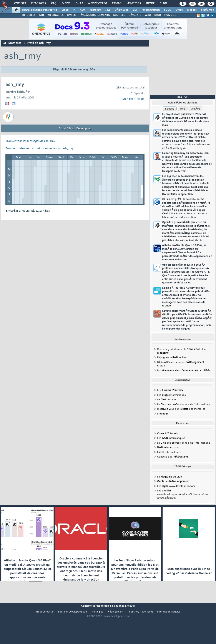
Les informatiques (171, 395)
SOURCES (119, 15)
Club (163, 3)
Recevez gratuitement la (179, 349)
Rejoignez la (172, 358)
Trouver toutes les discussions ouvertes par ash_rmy (39, 149)
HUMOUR (170, 15)
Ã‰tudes (134, 3)
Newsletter (97, 3)
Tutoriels (38, 3)
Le (162, 400)
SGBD (168, 10)
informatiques (169, 452)
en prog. (169, 448)
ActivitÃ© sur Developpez (75, 129)
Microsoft (95, 10)
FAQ (54, 3)
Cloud (65, 10)
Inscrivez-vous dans (184, 371)
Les (170, 390)
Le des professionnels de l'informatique (184, 404)
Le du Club (169, 477)
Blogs (66, 3)
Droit (150, 3)
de (173, 481)
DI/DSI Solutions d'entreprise (40, 10)
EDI (135, 10)
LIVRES (71, 15)
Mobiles (192, 10)
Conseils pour (173, 457)
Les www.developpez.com (176, 486)
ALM (82, 10)
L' (163, 414)
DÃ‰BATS (135, 15)
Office (179, 10)
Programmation (151, 10)
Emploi (117, 3)
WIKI (148, 15)
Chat (79, 3)
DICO (158, 15)
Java (108, 10)
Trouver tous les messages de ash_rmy (30, 141)
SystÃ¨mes (207, 10)
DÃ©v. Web (122, 10)
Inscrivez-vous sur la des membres (181, 409)
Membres (15, 43)
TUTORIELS (28, 15)
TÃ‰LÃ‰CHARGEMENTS (94, 15)
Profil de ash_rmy (39, 43)
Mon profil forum (133, 99)
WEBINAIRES (55, 15)
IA (74, 10)
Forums (20, 3)
